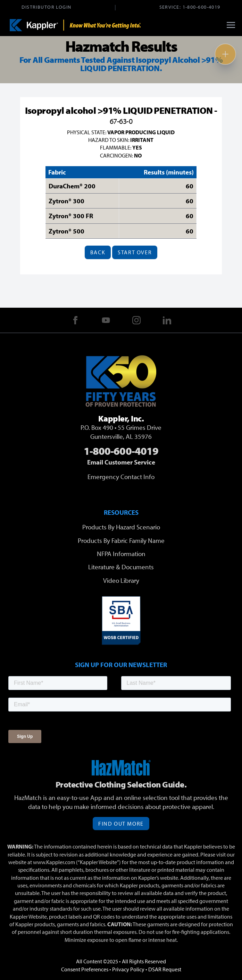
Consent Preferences (85, 969)
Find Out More (121, 824)
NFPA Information (121, 554)
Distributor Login (46, 7)
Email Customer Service (121, 462)
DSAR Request (165, 969)
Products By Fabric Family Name (121, 540)
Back (98, 252)
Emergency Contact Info (121, 477)
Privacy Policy (128, 969)
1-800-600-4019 (202, 7)
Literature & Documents (121, 567)
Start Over (135, 252)
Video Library (121, 580)
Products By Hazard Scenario (121, 527)
